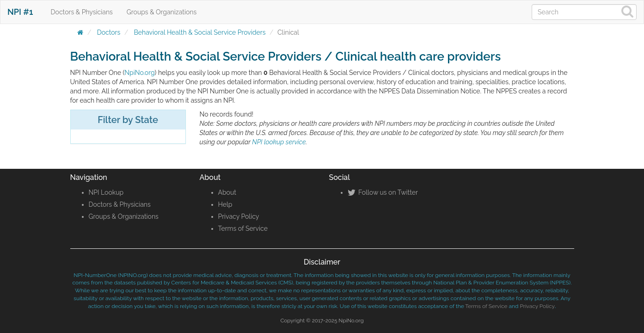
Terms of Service (243, 228)
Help (225, 204)
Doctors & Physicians (82, 12)
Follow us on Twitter (383, 192)
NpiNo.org (139, 73)
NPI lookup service (279, 142)
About (227, 192)
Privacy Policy (239, 216)
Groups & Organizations (162, 12)
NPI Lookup (106, 192)
